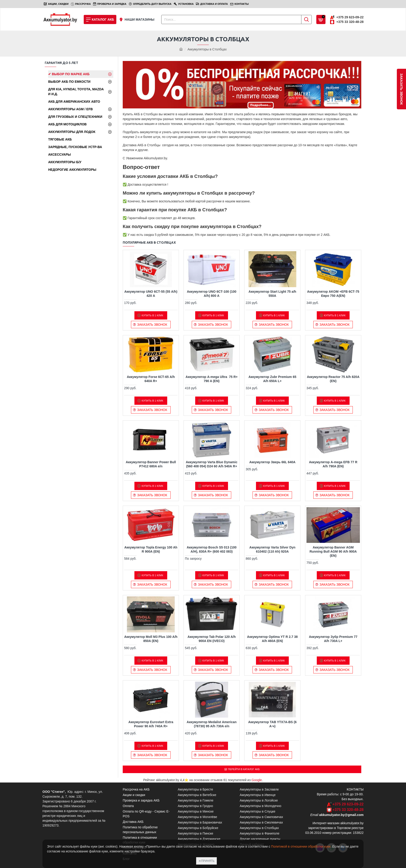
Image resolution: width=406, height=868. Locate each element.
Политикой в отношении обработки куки (301, 846)
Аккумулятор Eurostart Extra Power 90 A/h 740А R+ (151, 724)
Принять (208, 861)
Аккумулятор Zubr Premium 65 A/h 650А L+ (272, 379)
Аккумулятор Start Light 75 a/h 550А (273, 294)
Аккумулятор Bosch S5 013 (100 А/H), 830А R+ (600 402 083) (212, 549)
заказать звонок (401, 89)
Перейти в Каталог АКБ (244, 770)
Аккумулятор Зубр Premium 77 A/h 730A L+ (333, 639)
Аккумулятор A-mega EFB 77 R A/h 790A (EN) (333, 464)
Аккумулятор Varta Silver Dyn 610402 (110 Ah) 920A (272, 549)
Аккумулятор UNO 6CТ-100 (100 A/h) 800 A (212, 294)
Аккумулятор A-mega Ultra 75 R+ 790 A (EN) (212, 379)
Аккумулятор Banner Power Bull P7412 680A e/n (151, 464)
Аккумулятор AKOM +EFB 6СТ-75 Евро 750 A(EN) (333, 294)
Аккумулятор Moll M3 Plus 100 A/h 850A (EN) (151, 639)
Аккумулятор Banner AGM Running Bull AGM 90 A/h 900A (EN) (333, 551)
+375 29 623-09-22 (348, 805)
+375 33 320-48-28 (348, 810)
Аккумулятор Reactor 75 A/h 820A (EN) (333, 379)
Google (257, 781)
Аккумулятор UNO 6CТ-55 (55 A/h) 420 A (151, 294)
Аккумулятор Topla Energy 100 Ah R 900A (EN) (151, 549)
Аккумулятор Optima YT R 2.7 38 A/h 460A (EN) (272, 639)
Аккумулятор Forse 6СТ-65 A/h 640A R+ (151, 379)
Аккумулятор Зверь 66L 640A (272, 462)
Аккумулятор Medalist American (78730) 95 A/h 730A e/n (212, 724)
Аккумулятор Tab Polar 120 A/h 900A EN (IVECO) (211, 639)
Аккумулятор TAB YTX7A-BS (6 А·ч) (272, 724)
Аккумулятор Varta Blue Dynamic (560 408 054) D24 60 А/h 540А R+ (212, 464)
